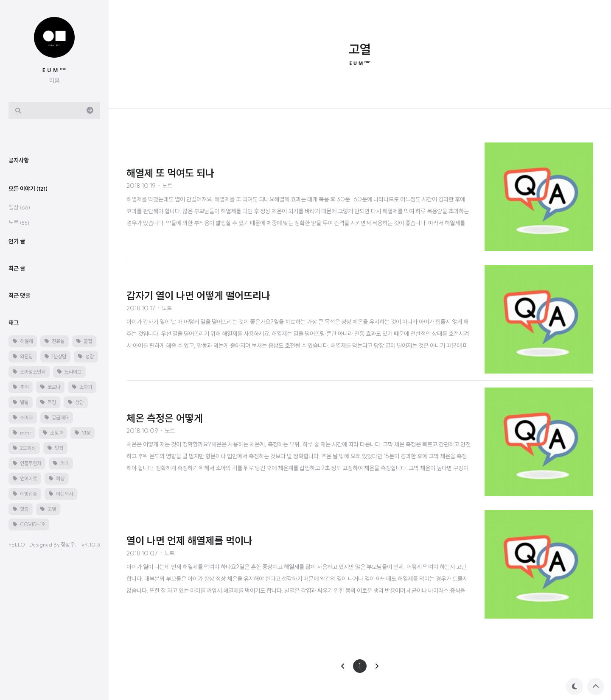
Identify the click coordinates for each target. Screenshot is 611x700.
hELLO (17, 686)
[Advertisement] (61, 265)
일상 (19, 349)
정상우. (68, 686)
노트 (19, 364)
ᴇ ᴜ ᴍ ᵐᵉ (55, 70)
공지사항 (19, 301)
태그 (14, 464)
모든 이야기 (28, 330)
